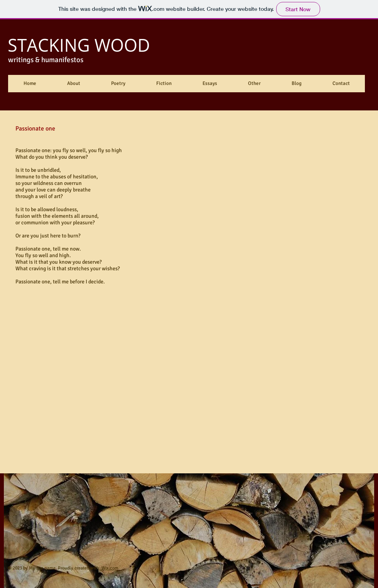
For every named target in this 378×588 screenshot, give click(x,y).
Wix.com (109, 568)
